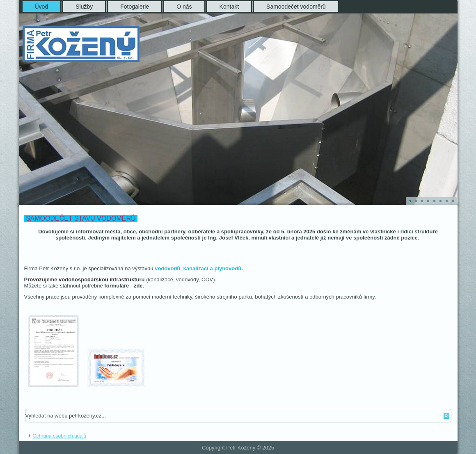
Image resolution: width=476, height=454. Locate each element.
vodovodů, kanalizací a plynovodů (198, 268)
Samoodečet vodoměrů (296, 7)
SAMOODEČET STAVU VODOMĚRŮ (81, 218)
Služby (84, 7)
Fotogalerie (135, 7)
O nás (184, 7)
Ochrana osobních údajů (60, 436)
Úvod (42, 7)
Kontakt (229, 7)
